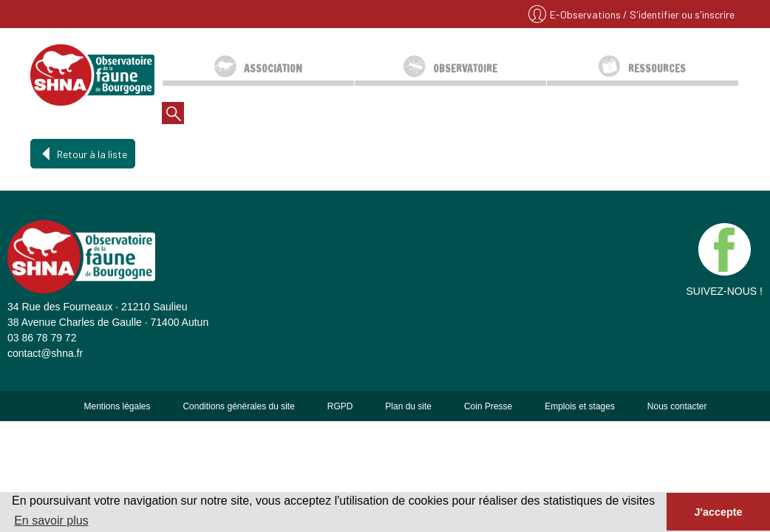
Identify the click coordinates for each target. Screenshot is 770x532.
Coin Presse (488, 406)
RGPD (340, 406)
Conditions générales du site (238, 406)
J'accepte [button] (718, 512)
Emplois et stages (580, 406)
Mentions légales (117, 406)
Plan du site (408, 406)
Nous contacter (677, 406)
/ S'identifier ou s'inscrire (679, 14)
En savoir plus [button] (51, 521)
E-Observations (586, 14)
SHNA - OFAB (92, 75)
